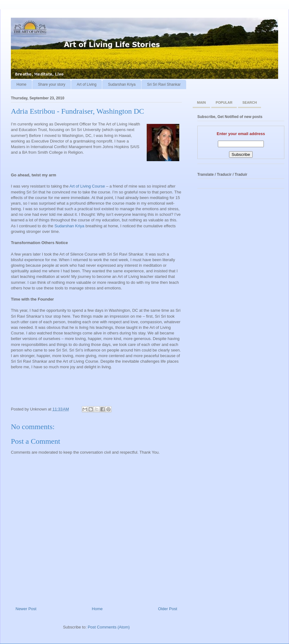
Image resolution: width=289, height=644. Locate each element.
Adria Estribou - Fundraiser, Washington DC (78, 111)
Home (21, 84)
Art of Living (87, 84)
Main (201, 102)
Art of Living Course (87, 186)
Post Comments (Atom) (109, 627)
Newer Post (26, 609)
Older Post (168, 609)
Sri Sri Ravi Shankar (164, 84)
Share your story (52, 84)
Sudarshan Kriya (122, 84)
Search (250, 102)
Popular (224, 102)
